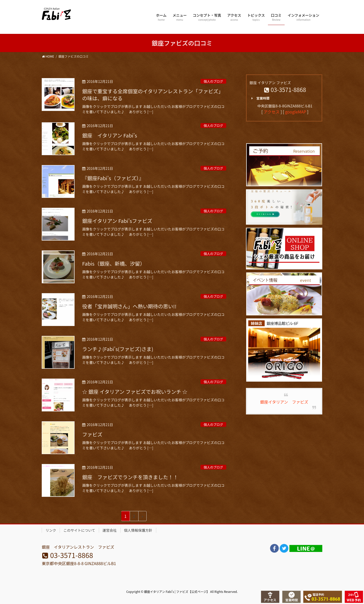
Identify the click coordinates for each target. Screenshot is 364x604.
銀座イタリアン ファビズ (284, 402)
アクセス (272, 112)
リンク (51, 530)
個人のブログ (213, 81)
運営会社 (110, 530)
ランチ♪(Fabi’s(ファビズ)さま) (118, 349)
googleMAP (296, 112)
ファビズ (92, 434)
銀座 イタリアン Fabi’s (110, 135)
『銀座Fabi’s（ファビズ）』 (113, 178)
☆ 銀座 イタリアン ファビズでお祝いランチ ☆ (135, 392)
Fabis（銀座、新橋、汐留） (114, 263)
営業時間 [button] (259, 98)
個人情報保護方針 (138, 530)
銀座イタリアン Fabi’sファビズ (117, 221)
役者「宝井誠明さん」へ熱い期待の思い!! (129, 306)
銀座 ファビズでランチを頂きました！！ (130, 477)
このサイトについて (79, 530)
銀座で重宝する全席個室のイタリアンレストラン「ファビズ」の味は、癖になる (153, 95)
